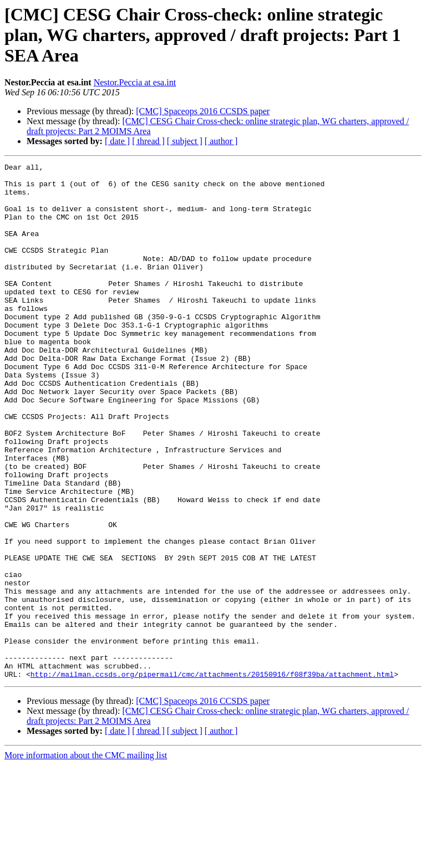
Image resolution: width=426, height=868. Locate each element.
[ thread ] (148, 141)
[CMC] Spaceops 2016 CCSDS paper (203, 111)
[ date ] (117, 141)
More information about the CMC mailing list (86, 858)
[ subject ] (185, 141)
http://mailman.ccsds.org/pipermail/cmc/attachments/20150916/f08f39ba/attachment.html (212, 777)
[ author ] (221, 141)
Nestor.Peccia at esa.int (135, 82)
